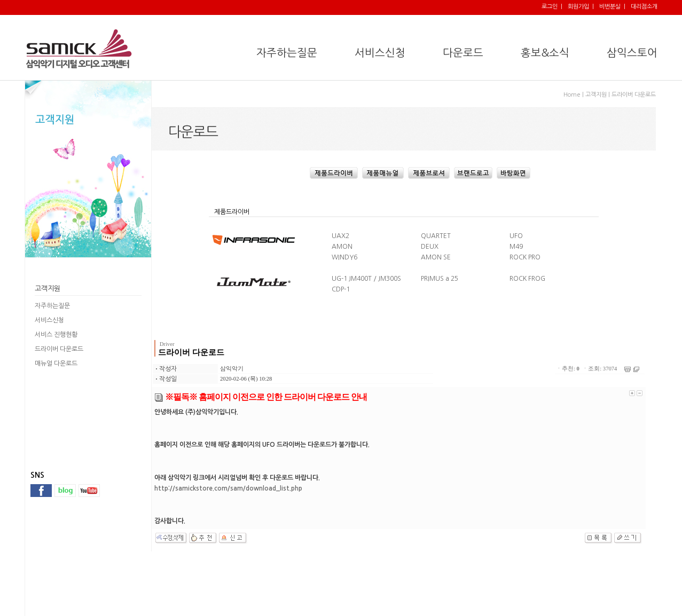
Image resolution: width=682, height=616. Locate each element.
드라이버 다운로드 (59, 349)
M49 (516, 247)
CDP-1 (341, 289)
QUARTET (436, 236)
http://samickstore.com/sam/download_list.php (228, 488)
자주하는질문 (52, 306)
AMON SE (436, 257)
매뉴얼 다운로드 (56, 364)
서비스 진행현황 (56, 335)
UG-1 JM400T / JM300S (366, 279)
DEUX (430, 247)
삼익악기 (232, 369)
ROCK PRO (525, 257)
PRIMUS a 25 (440, 279)
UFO (516, 236)
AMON (342, 247)
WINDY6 (344, 257)
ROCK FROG (527, 279)
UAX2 (340, 236)
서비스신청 (49, 320)
